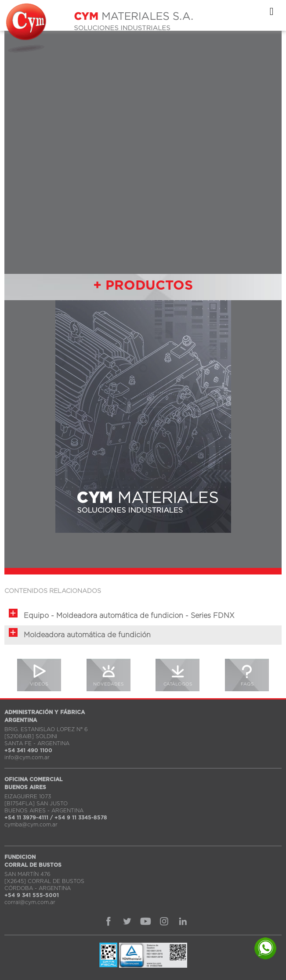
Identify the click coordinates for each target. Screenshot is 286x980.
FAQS (247, 684)
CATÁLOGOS (178, 684)
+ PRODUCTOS (143, 286)
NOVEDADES (108, 684)
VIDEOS (39, 684)
